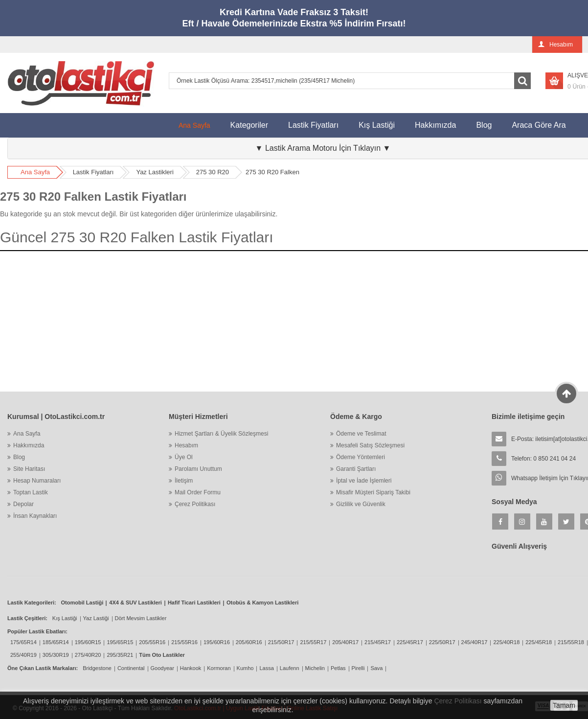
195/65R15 (120, 642)
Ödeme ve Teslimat (361, 434)
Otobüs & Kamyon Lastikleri (262, 603)
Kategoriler (249, 125)
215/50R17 (281, 642)
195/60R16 (217, 642)
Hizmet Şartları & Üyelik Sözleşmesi (221, 434)
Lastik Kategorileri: (32, 603)
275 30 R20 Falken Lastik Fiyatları (93, 197)
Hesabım (186, 445)
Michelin (315, 668)
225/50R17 (442, 642)
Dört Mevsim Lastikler (141, 618)
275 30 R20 (213, 172)
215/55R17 (313, 642)
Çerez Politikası (195, 504)
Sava (376, 668)
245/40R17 (475, 642)
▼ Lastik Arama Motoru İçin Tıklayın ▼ (323, 148)
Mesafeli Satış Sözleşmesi (370, 445)
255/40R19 (23, 655)
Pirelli (358, 668)
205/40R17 (345, 642)
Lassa (266, 668)
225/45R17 (410, 642)
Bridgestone (97, 668)
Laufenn (290, 668)
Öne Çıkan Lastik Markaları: (43, 668)
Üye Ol (184, 457)
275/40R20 (88, 655)
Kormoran (219, 668)
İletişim (184, 481)
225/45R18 (539, 642)
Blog (484, 125)
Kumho (245, 668)
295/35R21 (120, 655)
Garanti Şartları (356, 469)
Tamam (564, 705)
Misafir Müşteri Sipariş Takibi (373, 492)
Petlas (338, 668)
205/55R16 (152, 642)
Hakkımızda (435, 125)
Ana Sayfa (194, 125)
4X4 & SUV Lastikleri (136, 603)
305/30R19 (56, 655)
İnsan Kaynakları (35, 516)
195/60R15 (88, 642)
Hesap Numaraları (37, 481)
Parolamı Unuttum (198, 469)
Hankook (191, 668)
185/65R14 (56, 642)
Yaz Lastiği (96, 618)
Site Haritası (29, 469)
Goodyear (162, 668)
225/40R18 (506, 642)
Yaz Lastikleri (155, 172)
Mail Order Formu (198, 492)
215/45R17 (378, 642)
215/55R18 (571, 642)
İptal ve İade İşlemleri (364, 481)
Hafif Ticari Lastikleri (194, 603)
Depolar (23, 504)
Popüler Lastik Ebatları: (37, 631)
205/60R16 (249, 642)
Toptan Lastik (31, 492)
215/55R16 (184, 642)
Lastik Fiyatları (313, 125)
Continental (131, 668)
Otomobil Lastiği (82, 603)
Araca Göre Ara (543, 121)
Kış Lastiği (377, 125)
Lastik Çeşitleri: (27, 618)
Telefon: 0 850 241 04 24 (543, 459)
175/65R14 (23, 642)
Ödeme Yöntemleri (361, 457)
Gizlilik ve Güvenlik (361, 504)
